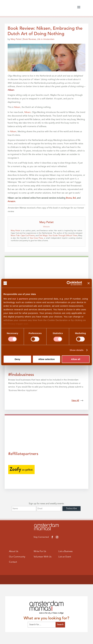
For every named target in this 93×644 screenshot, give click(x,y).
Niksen (17, 107)
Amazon (11, 201)
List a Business (65, 551)
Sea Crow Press (36, 238)
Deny (17, 359)
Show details (77, 350)
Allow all (76, 359)
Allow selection (46, 359)
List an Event (65, 557)
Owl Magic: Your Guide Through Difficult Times (58, 236)
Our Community (17, 557)
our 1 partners (20, 299)
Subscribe (72, 509)
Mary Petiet (16, 39)
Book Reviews (30, 39)
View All (77, 401)
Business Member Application (23, 390)
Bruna (69, 198)
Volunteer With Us (43, 557)
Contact (13, 562)
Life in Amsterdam (46, 39)
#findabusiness (21, 375)
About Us (14, 551)
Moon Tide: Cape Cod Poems (23, 236)
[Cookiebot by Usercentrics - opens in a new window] (69, 283)
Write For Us (40, 551)
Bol (74, 198)
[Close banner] (89, 283)
